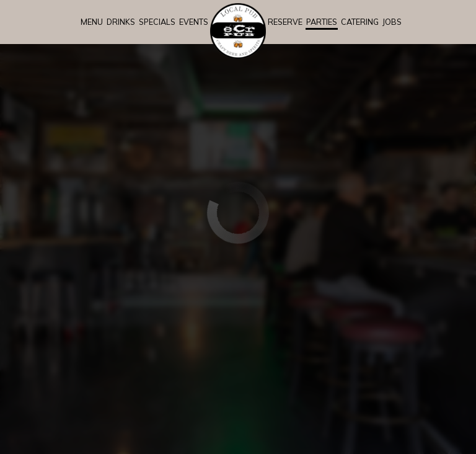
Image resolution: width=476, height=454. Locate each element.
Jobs (392, 22)
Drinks (121, 22)
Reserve (285, 22)
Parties (322, 22)
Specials (157, 22)
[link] (238, 31)
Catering (360, 22)
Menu (92, 22)
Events (194, 22)
